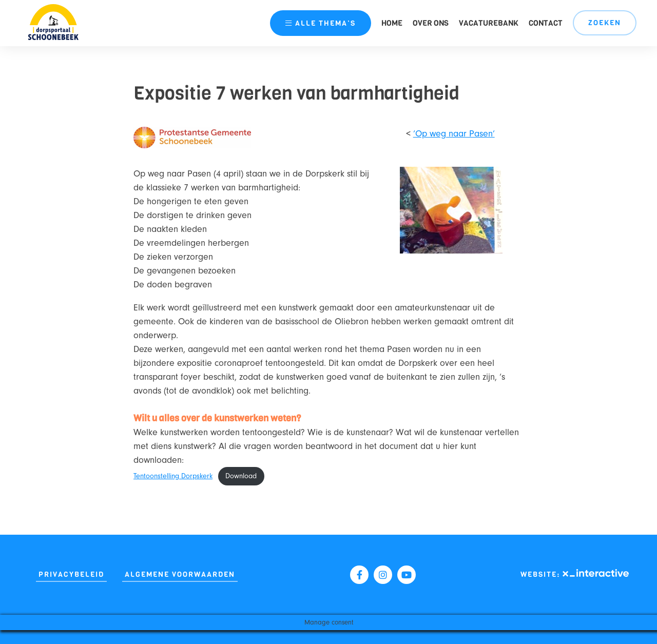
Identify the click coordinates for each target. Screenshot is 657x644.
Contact (546, 23)
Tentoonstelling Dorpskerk (173, 476)
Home (392, 23)
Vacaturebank (489, 23)
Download (241, 476)
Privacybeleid (71, 574)
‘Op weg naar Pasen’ (454, 134)
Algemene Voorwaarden (180, 574)
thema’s (321, 23)
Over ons (431, 23)
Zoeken (605, 23)
